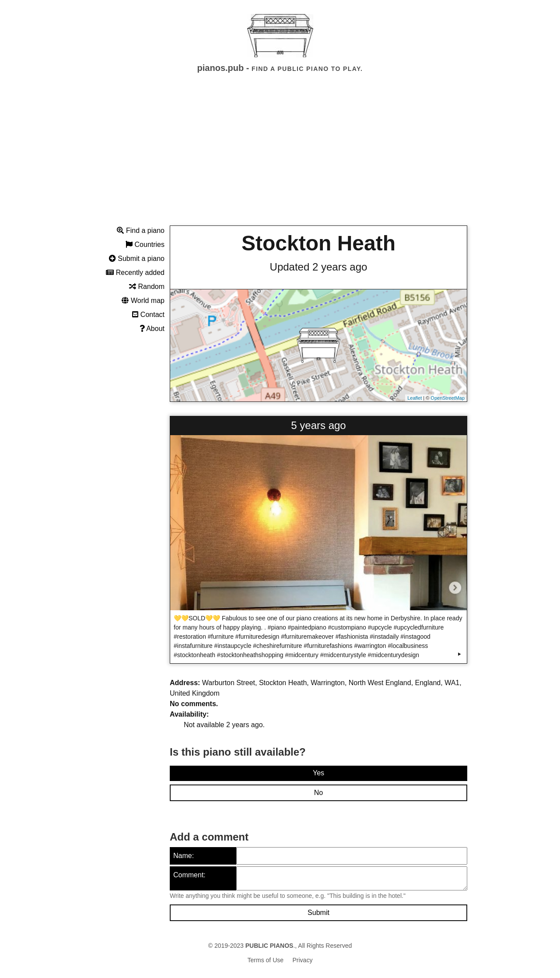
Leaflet (415, 398)
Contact (148, 315)
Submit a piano (137, 259)
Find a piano (141, 230)
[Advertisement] (280, 157)
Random (147, 287)
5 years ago (318, 425)
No (318, 793)
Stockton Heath (318, 243)
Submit (318, 913)
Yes (318, 773)
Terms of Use (266, 960)
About (152, 329)
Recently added (135, 273)
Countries (145, 244)
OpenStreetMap (448, 398)
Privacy (303, 960)
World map (143, 301)
